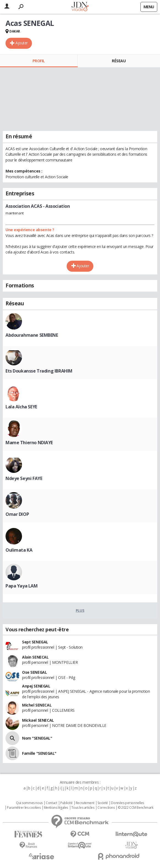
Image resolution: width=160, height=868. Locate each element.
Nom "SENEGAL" (37, 738)
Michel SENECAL (37, 705)
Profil (39, 61)
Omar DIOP (17, 514)
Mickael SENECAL (38, 720)
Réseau (119, 61)
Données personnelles (128, 803)
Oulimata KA (19, 550)
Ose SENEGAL (34, 672)
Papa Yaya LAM (22, 586)
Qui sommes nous (29, 803)
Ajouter (22, 43)
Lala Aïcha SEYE (21, 407)
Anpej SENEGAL (36, 686)
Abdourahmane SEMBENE (32, 335)
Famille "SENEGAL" (39, 753)
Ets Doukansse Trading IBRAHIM (39, 371)
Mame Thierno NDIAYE (29, 443)
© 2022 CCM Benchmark (136, 808)
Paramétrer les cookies (24, 808)
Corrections (106, 808)
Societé (103, 803)
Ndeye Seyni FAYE (24, 478)
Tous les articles (83, 808)
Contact (51, 803)
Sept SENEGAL (35, 642)
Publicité (66, 803)
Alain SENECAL (35, 657)
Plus (80, 610)
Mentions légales (56, 808)
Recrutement (85, 803)
